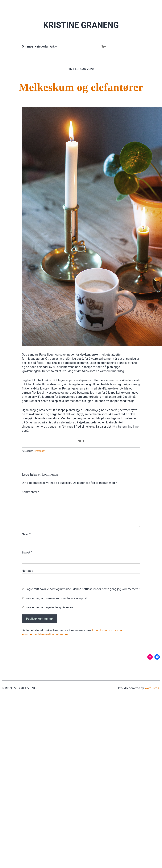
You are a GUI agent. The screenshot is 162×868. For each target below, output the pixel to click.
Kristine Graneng (81, 25)
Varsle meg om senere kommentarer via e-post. (57, 598)
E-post (27, 552)
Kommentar (31, 492)
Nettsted (28, 571)
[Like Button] (80, 441)
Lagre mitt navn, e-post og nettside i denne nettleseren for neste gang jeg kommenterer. (83, 589)
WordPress (152, 688)
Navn (26, 534)
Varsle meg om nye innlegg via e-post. (50, 607)
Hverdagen (40, 451)
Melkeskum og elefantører (81, 87)
